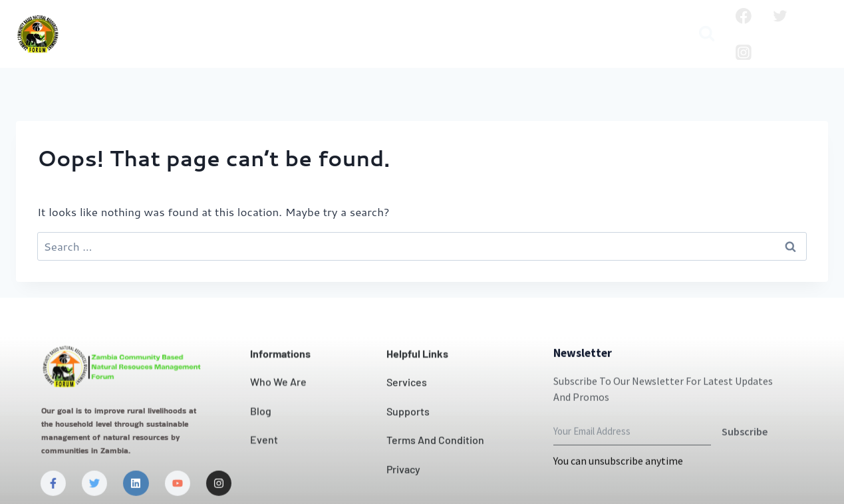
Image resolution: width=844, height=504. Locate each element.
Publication (633, 23)
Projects (519, 23)
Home (97, 23)
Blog (572, 23)
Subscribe (745, 467)
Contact (412, 23)
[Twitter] (780, 16)
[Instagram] (744, 53)
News (465, 23)
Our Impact (339, 23)
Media (372, 45)
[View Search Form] (707, 34)
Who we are (166, 23)
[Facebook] (744, 16)
